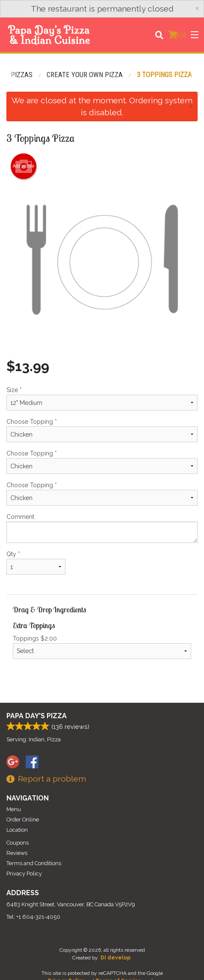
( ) (177, 35)
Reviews (17, 853)
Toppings (102, 647)
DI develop (115, 958)
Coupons (18, 843)
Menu (14, 809)
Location (17, 830)
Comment (102, 528)
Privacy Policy (24, 874)
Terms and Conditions (34, 863)
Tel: (33, 917)
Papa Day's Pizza (37, 716)
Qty (36, 563)
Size (102, 399)
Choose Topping (102, 430)
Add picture (24, 166)
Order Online (23, 820)
